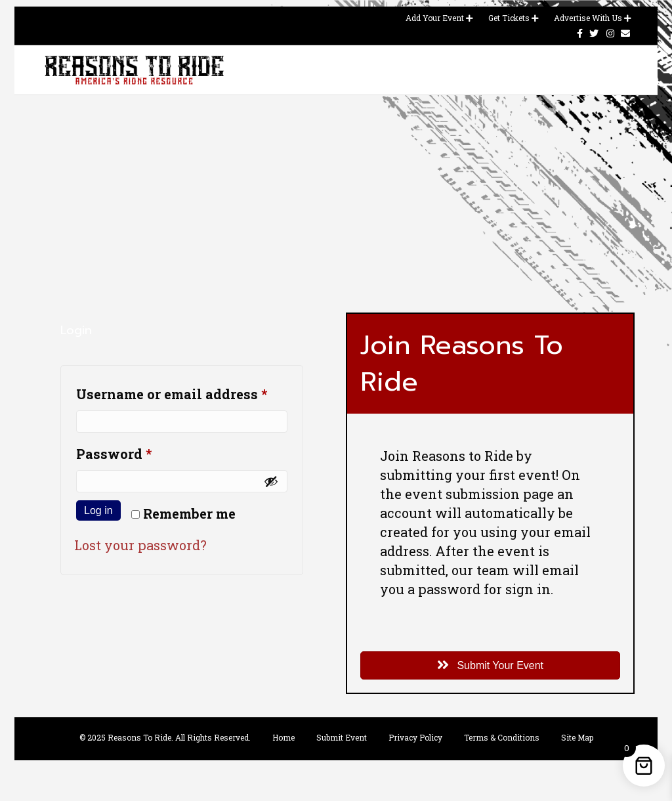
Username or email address (182, 426)
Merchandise (526, 70)
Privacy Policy (415, 771)
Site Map (577, 771)
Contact (582, 103)
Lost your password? (140, 579)
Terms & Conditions (502, 771)
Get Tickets (514, 18)
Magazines (439, 70)
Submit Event (342, 771)
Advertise (518, 103)
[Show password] (271, 515)
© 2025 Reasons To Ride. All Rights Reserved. (165, 771)
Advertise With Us (593, 18)
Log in (98, 545)
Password (143, 486)
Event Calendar (347, 70)
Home (275, 70)
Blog (593, 70)
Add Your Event (439, 18)
